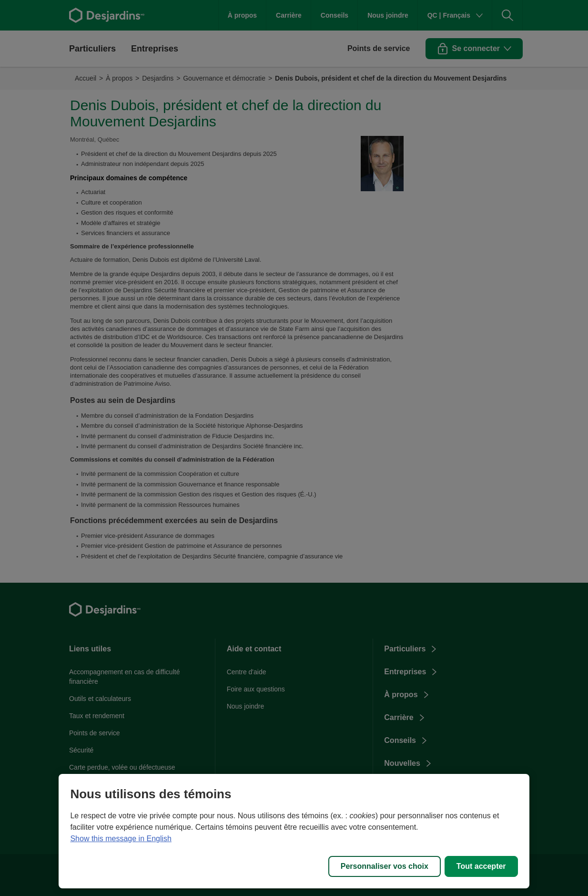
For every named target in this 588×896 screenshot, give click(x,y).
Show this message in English (121, 839)
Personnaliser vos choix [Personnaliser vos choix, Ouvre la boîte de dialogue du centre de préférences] (385, 866)
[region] (294, 831)
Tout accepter (481, 866)
